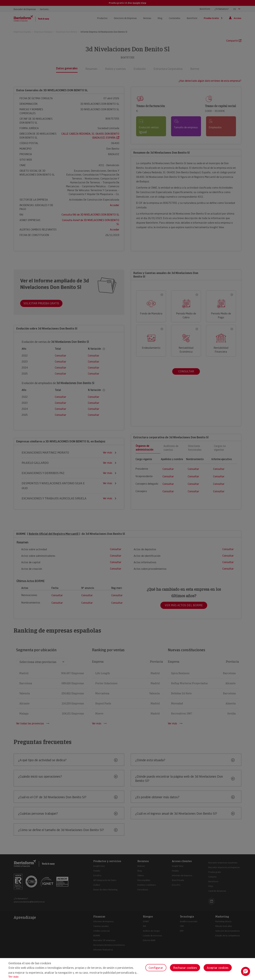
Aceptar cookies (218, 968)
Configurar (156, 968)
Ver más (13, 977)
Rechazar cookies (185, 968)
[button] (246, 971)
